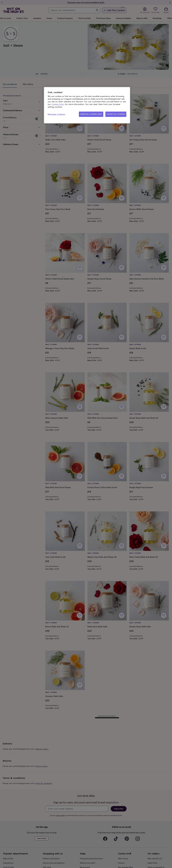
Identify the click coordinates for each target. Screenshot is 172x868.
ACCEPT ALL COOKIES (116, 114)
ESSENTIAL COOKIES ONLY (91, 114)
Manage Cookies (56, 114)
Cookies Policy (58, 104)
